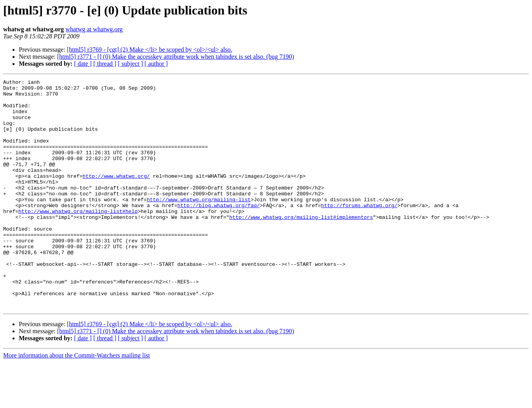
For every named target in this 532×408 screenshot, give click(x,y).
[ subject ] (130, 64)
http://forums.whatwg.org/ (359, 231)
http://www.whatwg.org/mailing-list (199, 224)
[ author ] (156, 64)
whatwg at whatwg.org (94, 29)
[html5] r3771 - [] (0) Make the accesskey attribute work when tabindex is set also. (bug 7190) (176, 57)
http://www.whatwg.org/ (116, 196)
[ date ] (83, 64)
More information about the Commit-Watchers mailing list (77, 401)
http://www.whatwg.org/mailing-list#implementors (301, 245)
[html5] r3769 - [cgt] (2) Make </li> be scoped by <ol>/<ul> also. (150, 50)
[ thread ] (105, 64)
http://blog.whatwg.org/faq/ (219, 231)
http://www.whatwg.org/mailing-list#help (78, 238)
